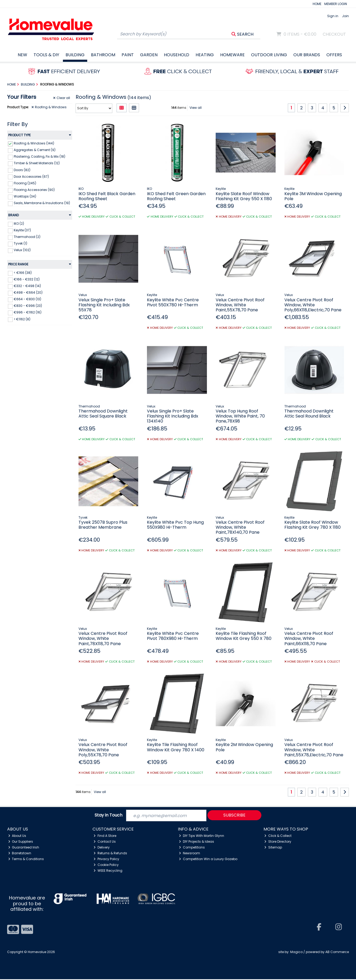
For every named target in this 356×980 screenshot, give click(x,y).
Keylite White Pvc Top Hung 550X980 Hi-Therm (175, 525)
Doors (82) (22, 170)
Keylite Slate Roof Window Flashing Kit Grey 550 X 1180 (244, 196)
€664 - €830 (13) (27, 299)
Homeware (232, 55)
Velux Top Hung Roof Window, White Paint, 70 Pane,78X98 (240, 416)
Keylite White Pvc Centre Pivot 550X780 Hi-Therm (173, 302)
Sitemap (273, 848)
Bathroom (103, 55)
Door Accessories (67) (31, 176)
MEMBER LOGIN (336, 4)
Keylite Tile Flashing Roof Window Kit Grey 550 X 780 (244, 636)
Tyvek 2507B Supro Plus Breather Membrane (103, 525)
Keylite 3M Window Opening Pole (313, 196)
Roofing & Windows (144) (34, 143)
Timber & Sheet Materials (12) (37, 163)
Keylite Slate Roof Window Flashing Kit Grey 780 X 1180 (313, 525)
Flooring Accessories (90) (34, 190)
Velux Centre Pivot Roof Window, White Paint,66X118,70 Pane (309, 638)
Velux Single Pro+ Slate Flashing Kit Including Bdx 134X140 (173, 416)
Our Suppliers (21, 842)
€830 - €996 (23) (28, 306)
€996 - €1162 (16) (28, 312)
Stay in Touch (108, 816)
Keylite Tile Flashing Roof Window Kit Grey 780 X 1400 (176, 747)
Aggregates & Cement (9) (35, 150)
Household (177, 55)
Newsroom (189, 854)
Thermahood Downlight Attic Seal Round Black (309, 414)
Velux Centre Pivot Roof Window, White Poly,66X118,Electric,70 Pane (313, 305)
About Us (17, 836)
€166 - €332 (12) (27, 279)
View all (196, 108)
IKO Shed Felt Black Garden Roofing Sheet (107, 196)
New (22, 55)
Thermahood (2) (27, 237)
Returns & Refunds (110, 854)
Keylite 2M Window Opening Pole (244, 747)
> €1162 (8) (22, 319)
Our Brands (307, 55)
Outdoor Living (269, 55)
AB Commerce (337, 953)
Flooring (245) (25, 183)
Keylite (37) (22, 230)
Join (345, 16)
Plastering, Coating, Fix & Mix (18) (40, 156)
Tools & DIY (46, 55)
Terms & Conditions (26, 859)
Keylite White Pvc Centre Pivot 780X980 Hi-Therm (173, 636)
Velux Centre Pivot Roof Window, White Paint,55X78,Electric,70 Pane (314, 750)
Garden (149, 55)
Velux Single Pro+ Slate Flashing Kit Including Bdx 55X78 (104, 305)
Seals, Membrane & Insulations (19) (42, 203)
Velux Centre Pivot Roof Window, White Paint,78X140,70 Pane (240, 527)
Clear (62, 98)
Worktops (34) (25, 196)
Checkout (334, 34)
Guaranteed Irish (24, 848)
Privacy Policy (106, 859)
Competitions (192, 848)
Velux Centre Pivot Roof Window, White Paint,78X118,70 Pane (103, 638)
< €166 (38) (23, 273)
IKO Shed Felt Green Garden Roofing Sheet (176, 196)
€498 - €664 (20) (28, 292)
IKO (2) (19, 224)
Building (75, 55)
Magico (296, 953)
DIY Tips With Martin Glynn (202, 836)
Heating (205, 55)
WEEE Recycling (108, 871)
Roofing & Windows (49, 107)
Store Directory (278, 842)
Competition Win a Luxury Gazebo (208, 859)
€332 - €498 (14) (27, 286)
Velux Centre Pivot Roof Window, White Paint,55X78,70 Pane (240, 305)
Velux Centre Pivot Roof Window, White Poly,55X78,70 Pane (103, 750)
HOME (317, 4)
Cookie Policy (106, 865)
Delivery (102, 848)
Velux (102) (22, 250)
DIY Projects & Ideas (197, 842)
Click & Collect (278, 836)
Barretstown (20, 854)
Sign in (333, 16)
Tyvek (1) (20, 243)
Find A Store (105, 836)
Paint (128, 55)
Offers (334, 55)
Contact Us (105, 842)
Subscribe (234, 816)
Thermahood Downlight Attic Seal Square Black (103, 414)
